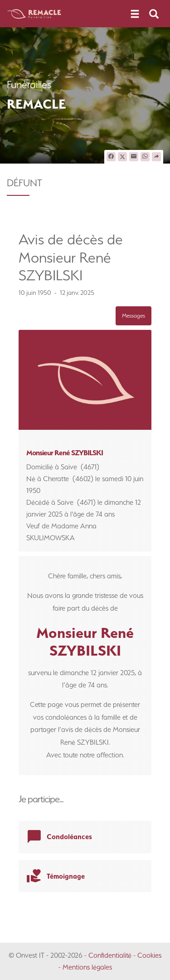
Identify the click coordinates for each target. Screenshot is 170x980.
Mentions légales (87, 967)
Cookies (149, 955)
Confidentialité (110, 955)
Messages (134, 316)
